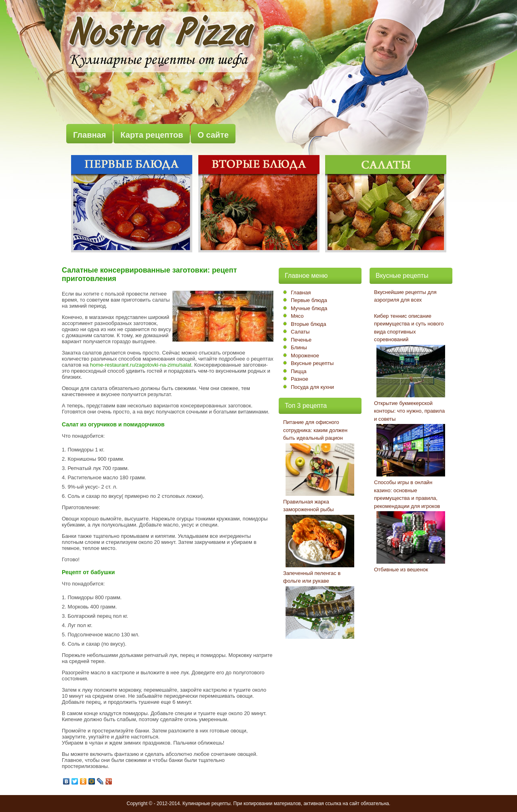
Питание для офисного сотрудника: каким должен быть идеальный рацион (315, 430)
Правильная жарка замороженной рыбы (308, 506)
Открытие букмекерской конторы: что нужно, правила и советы (409, 411)
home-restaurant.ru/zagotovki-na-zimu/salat (141, 365)
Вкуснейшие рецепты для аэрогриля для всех (405, 296)
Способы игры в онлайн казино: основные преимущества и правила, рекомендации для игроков (407, 494)
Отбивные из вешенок (401, 570)
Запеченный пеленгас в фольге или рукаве (312, 577)
